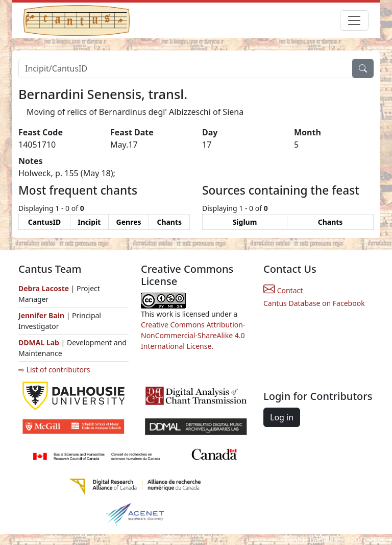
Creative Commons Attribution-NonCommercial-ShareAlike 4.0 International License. (193, 335)
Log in (282, 417)
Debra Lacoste (44, 288)
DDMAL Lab (39, 342)
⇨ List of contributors (54, 370)
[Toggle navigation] (354, 20)
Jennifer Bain (42, 315)
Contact (283, 290)
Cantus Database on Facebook (314, 303)
